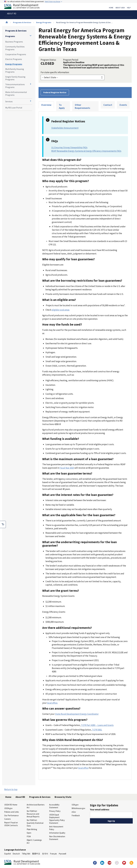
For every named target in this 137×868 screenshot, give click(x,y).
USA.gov (75, 805)
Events (123, 105)
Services (9, 101)
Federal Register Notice (55, 92)
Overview (46, 105)
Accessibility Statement (54, 806)
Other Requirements (82, 106)
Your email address (100, 810)
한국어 (45, 854)
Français (53, 854)
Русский (62, 854)
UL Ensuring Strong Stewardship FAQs (69, 147)
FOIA (29, 836)
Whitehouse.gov (78, 808)
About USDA (120, 8)
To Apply (62, 106)
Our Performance (11, 815)
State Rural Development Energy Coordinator (77, 714)
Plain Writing (32, 829)
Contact (108, 105)
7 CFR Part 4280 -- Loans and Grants (97, 725)
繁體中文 (36, 854)
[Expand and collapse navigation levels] (31, 36)
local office (83, 768)
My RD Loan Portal (14, 108)
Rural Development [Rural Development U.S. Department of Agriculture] (24, 7)
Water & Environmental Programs (16, 94)
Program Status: (48, 60)
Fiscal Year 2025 (67, 468)
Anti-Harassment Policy (56, 828)
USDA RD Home (11, 805)
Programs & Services (22, 22)
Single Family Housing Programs (15, 78)
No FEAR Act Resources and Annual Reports (33, 814)
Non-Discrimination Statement (57, 838)
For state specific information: (55, 72)
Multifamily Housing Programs (15, 70)
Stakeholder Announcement (65, 128)
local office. (52, 703)
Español (8, 854)
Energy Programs (44, 22)
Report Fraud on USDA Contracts (11, 824)
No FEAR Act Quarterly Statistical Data (35, 823)
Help (129, 8)
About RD (20, 797)
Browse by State (63, 797)
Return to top (11, 789)
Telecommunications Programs (15, 86)
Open (29, 833)
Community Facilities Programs (15, 48)
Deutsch (16, 854)
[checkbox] (3, 524)
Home (111, 8)
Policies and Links (12, 812)
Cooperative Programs (16, 54)
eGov (74, 812)
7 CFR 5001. (97, 730)
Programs (10, 36)
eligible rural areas (61, 310)
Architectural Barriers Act (36, 806)
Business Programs (14, 42)
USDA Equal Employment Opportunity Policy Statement (57, 819)
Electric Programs (14, 59)
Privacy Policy (55, 811)
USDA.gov (8, 808)
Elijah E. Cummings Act (34, 841)
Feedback (76, 815)
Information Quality (57, 833)
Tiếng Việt (26, 854)
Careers (8, 819)
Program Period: (71, 60)
